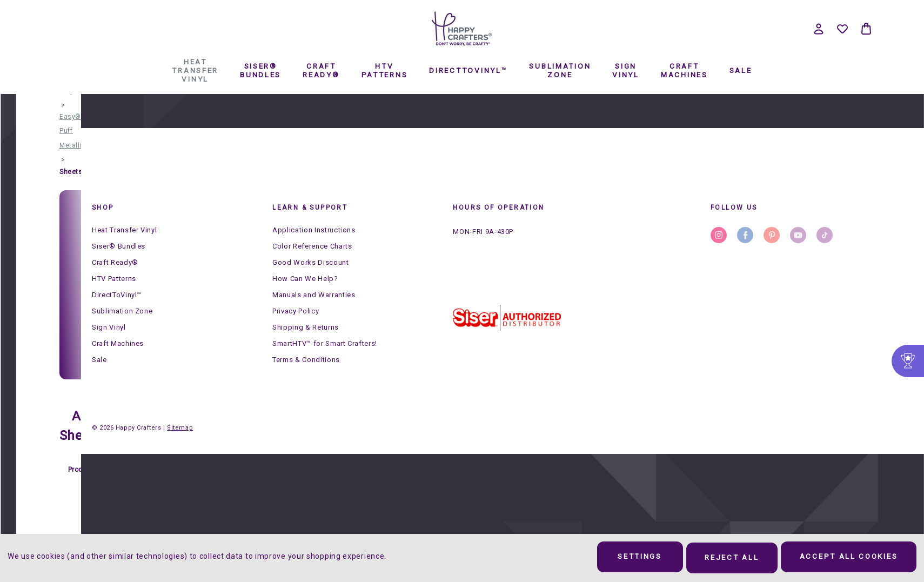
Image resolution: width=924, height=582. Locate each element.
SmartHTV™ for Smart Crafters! (325, 343)
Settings (618, 558)
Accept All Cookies (844, 558)
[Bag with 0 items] (866, 29)
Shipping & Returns (306, 327)
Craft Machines (674, 169)
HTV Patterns (374, 169)
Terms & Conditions (306, 360)
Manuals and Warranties (314, 295)
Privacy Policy (296, 311)
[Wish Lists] (842, 29)
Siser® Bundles (250, 169)
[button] (507, 318)
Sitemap (180, 428)
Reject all (719, 558)
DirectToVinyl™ (458, 169)
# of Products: (83, 461)
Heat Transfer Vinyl (185, 169)
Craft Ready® (311, 169)
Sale (730, 169)
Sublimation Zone (550, 169)
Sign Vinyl (615, 169)
